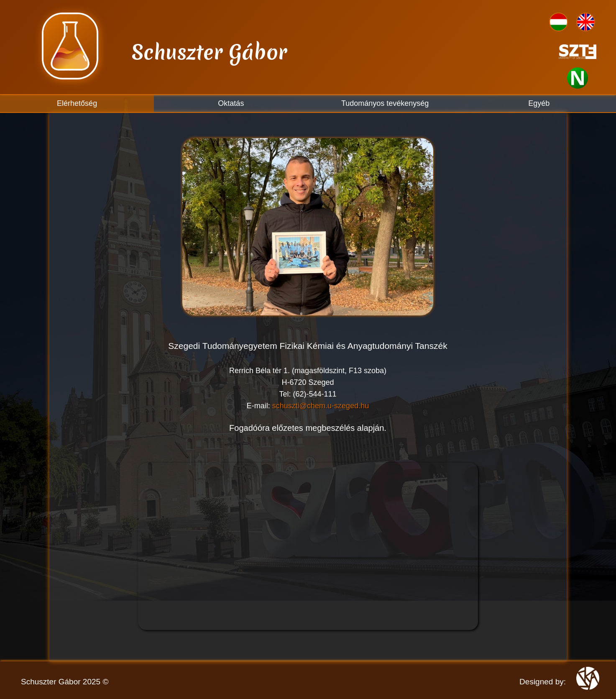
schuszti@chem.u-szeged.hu (321, 406)
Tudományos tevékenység (385, 103)
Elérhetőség (77, 103)
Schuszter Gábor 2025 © (65, 682)
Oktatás (231, 103)
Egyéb (539, 103)
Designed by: (543, 682)
